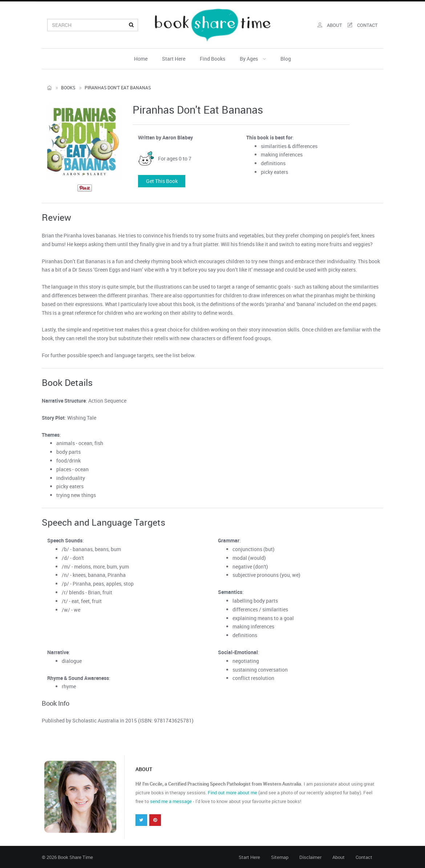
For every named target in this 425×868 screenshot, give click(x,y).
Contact (364, 857)
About (339, 857)
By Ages (253, 59)
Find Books (212, 59)
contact (363, 25)
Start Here (174, 59)
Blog (286, 59)
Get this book (162, 181)
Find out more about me (232, 792)
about (330, 25)
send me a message (171, 801)
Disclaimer (310, 857)
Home (141, 59)
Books (68, 87)
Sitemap (280, 857)
